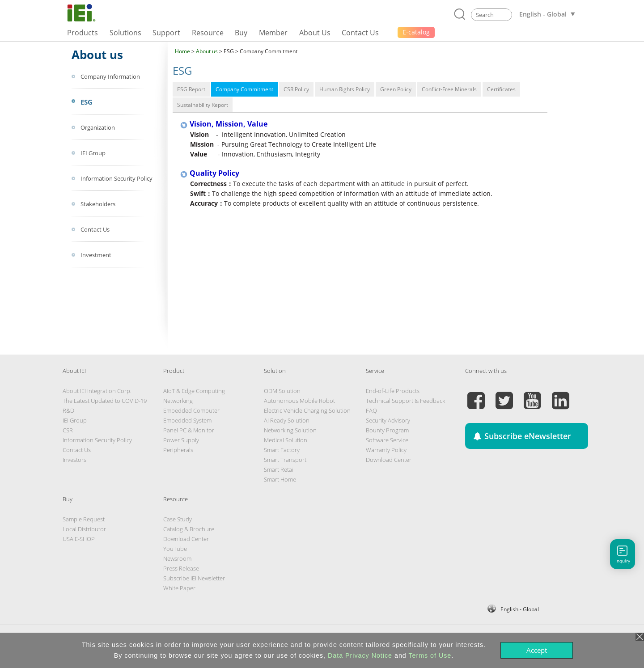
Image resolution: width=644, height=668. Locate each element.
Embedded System (187, 420)
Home (182, 51)
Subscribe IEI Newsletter (194, 578)
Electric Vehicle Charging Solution (307, 410)
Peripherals (178, 450)
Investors (74, 460)
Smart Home (280, 479)
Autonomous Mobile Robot (299, 401)
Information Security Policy (97, 440)
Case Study (178, 519)
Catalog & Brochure (189, 529)
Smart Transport (285, 460)
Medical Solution (286, 440)
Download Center (389, 460)
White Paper (179, 588)
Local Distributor (84, 529)
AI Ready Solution (287, 420)
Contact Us (77, 450)
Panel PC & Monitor (189, 430)
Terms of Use (430, 655)
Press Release (181, 568)
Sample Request (84, 519)
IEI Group (75, 420)
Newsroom (177, 558)
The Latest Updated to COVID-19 (105, 401)
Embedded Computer (191, 410)
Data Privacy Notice (360, 655)
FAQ (371, 410)
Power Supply (181, 440)
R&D (68, 410)
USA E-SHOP (79, 539)
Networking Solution (290, 430)
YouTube (175, 549)
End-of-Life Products (393, 391)
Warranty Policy (386, 450)
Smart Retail (279, 469)
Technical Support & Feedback (405, 401)
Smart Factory (282, 450)
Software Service (387, 440)
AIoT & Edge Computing (194, 391)
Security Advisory (388, 420)
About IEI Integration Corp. (97, 391)
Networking (178, 401)
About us (207, 51)
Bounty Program (387, 430)
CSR (68, 430)
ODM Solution (282, 391)
